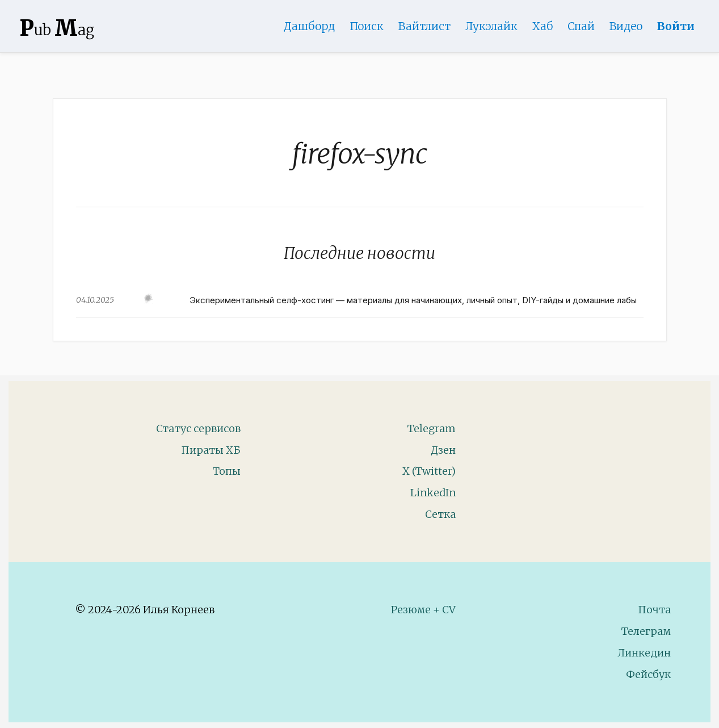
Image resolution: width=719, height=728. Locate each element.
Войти (676, 26)
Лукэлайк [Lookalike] (491, 26)
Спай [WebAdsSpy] (581, 26)
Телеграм (646, 631)
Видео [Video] (626, 26)
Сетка (440, 514)
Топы (227, 471)
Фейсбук (648, 674)
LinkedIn (433, 493)
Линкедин (644, 653)
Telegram (432, 428)
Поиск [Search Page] (367, 26)
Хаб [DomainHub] (543, 26)
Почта (654, 610)
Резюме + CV (423, 610)
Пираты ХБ (211, 450)
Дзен (443, 450)
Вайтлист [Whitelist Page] (424, 26)
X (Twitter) (429, 471)
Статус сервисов (198, 428)
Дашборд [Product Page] (309, 26)
